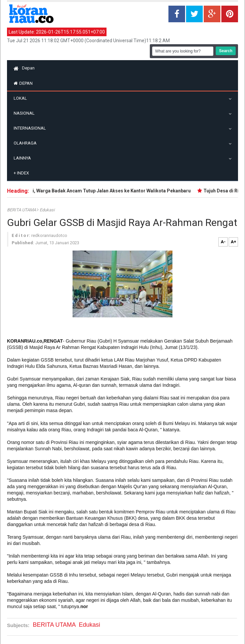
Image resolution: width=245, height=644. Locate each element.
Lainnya (24, 158)
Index (21, 173)
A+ (234, 242)
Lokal (22, 98)
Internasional (31, 128)
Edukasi (47, 210)
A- (223, 242)
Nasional (26, 113)
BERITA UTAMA (22, 210)
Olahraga (27, 143)
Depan (24, 68)
